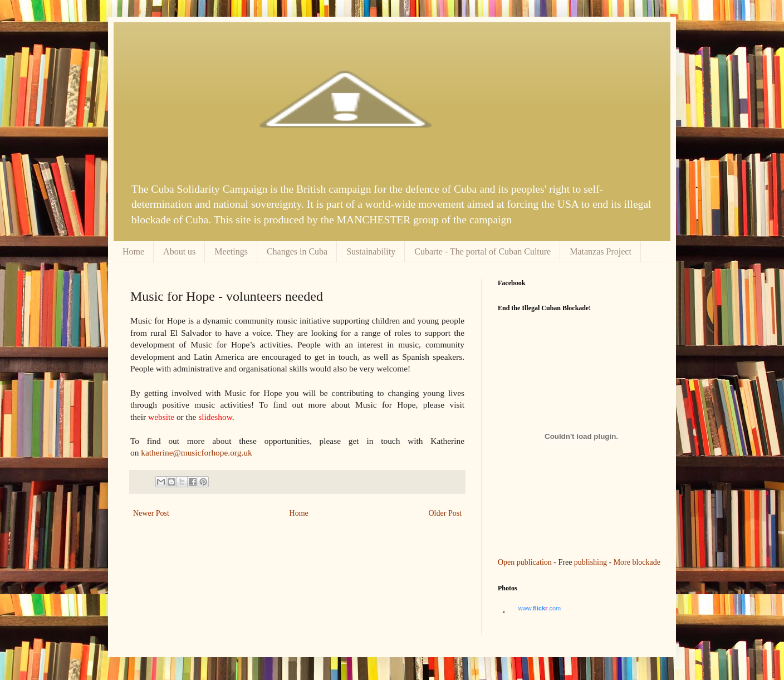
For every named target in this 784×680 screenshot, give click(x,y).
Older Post (445, 513)
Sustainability (371, 251)
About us (179, 251)
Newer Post (151, 513)
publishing (591, 562)
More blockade (637, 562)
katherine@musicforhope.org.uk (196, 452)
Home (133, 251)
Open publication (525, 562)
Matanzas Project (601, 251)
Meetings (231, 251)
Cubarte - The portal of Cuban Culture (482, 251)
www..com (540, 608)
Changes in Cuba (297, 251)
